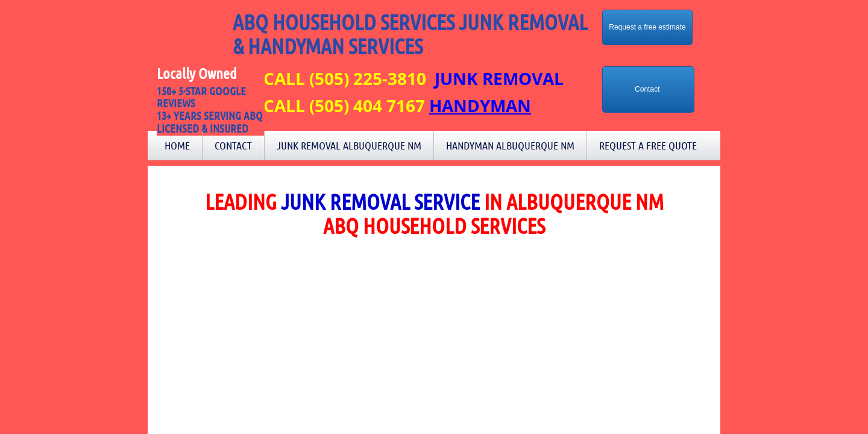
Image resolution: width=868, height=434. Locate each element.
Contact (233, 145)
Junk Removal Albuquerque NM (349, 145)
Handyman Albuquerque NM (510, 145)
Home (177, 145)
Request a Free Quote (648, 145)
